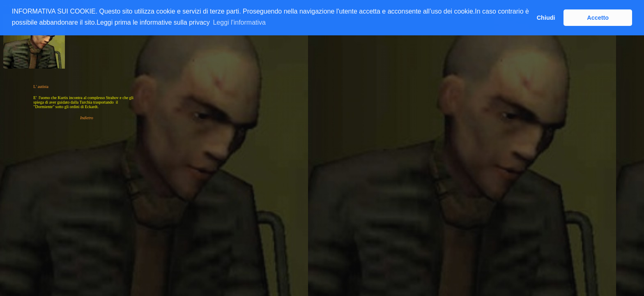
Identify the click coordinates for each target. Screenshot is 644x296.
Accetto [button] (598, 18)
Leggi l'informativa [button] (239, 22)
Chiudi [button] (546, 18)
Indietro (87, 118)
